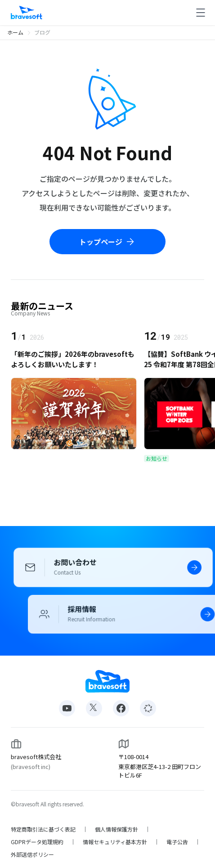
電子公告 (177, 842)
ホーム (15, 32)
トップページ (107, 242)
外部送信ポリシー (32, 855)
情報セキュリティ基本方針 (115, 842)
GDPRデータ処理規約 (37, 842)
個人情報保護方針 (116, 829)
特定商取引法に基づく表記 (43, 829)
